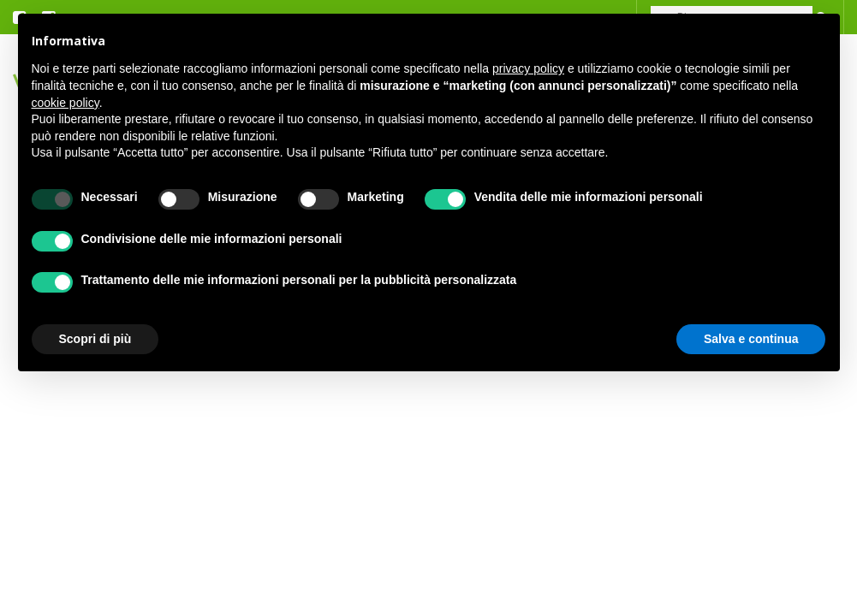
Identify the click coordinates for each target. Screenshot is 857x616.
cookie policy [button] (65, 103)
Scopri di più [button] (95, 339)
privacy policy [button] (528, 68)
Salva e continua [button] (751, 339)
